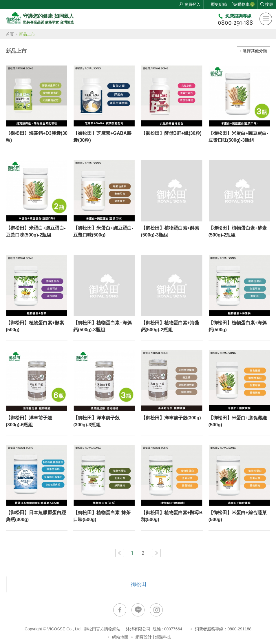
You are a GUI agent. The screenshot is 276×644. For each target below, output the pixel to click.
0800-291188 (239, 629)
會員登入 (192, 4)
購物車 (246, 4)
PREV (120, 553)
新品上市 (27, 34)
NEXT (156, 553)
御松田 (139, 584)
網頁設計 (144, 637)
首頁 (10, 34)
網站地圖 (120, 637)
